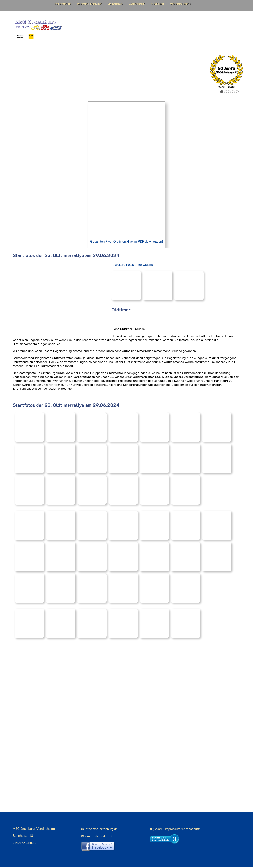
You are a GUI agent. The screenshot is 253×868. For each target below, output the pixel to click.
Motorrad (115, 4)
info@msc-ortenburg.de (101, 830)
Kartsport (137, 4)
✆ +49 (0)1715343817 (97, 837)
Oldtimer (157, 4)
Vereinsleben (180, 4)
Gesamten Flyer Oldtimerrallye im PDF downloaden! (127, 245)
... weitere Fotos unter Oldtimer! (133, 268)
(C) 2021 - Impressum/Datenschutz (175, 830)
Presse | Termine (89, 4)
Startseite (63, 4)
